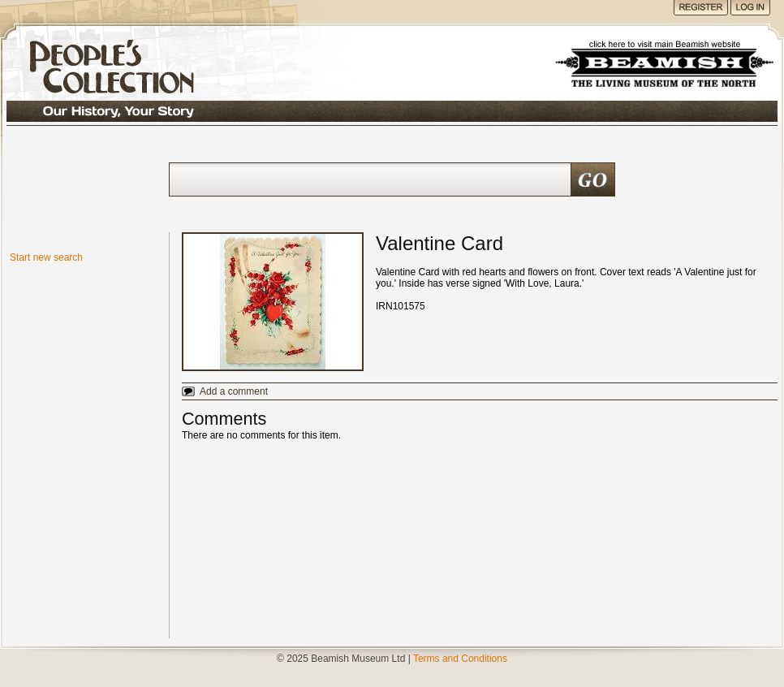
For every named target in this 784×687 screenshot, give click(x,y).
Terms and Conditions (460, 659)
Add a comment (234, 391)
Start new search (46, 257)
